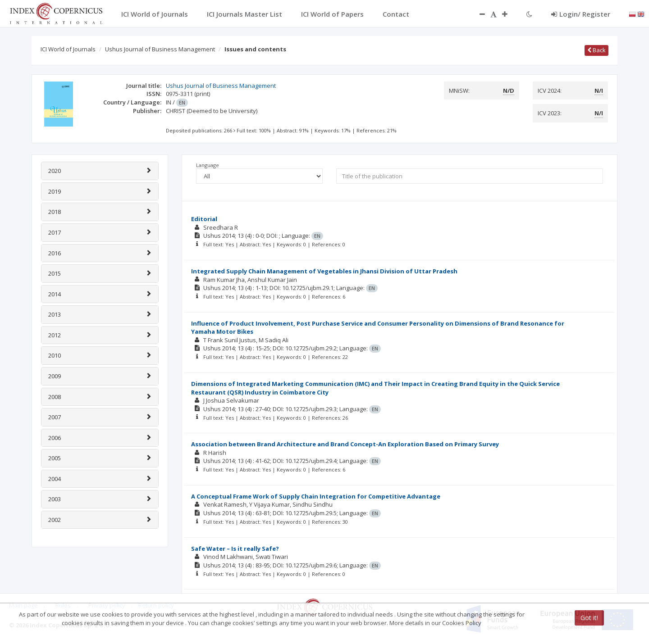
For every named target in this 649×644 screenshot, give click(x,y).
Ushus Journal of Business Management (160, 49)
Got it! (589, 618)
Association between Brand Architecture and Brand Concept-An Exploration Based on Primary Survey (345, 444)
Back (596, 50)
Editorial (204, 219)
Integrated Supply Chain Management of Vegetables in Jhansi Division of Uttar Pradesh (324, 271)
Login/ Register (581, 14)
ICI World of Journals (68, 49)
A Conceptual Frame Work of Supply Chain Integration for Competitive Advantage (316, 496)
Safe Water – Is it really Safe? (235, 549)
